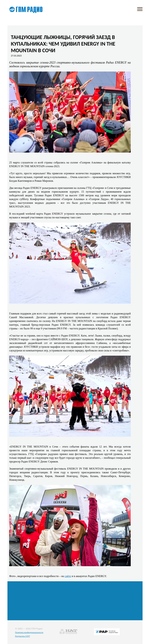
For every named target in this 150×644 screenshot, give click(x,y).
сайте (68, 576)
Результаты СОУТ (23, 636)
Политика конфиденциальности (29, 632)
